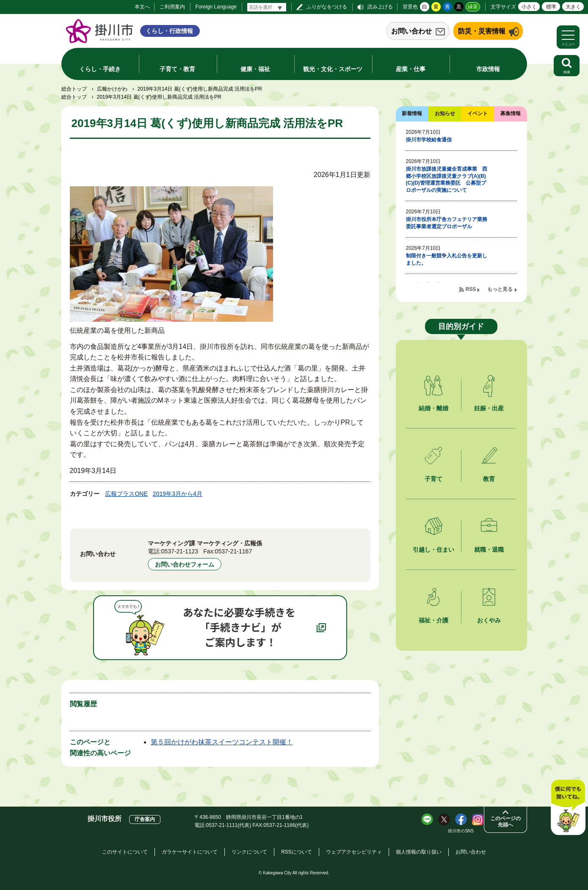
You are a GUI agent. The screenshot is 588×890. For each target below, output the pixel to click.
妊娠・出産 (489, 408)
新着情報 (412, 113)
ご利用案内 (172, 7)
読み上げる (380, 7)
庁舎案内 (145, 819)
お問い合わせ (411, 31)
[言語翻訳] (267, 7)
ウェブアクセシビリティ (354, 852)
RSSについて (297, 852)
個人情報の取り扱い (419, 852)
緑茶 (473, 7)
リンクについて (249, 852)
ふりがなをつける (327, 7)
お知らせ (445, 113)
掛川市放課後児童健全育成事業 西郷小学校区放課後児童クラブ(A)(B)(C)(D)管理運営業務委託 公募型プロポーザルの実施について (447, 180)
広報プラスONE (126, 494)
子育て (433, 479)
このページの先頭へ (505, 822)
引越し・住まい (433, 550)
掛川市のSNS (461, 831)
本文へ (142, 7)
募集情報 (511, 113)
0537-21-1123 (180, 551)
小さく (529, 7)
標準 (551, 7)
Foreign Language (216, 7)
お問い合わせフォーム (185, 564)
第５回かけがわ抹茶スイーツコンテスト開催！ (222, 742)
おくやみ (489, 620)
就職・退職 (489, 550)
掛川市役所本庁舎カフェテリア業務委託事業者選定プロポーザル (447, 223)
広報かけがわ (112, 89)
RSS (471, 289)
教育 (489, 479)
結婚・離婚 (433, 408)
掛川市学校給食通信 (429, 140)
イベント (478, 113)
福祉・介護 (433, 620)
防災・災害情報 (482, 31)
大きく (573, 7)
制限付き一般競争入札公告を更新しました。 (447, 259)
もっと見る (500, 289)
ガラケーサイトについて (190, 852)
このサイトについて (125, 852)
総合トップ (74, 89)
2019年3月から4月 (178, 494)
